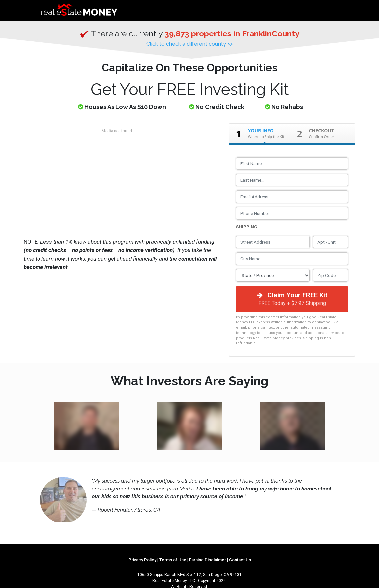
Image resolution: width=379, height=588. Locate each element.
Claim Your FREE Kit (292, 299)
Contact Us (240, 560)
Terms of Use (173, 560)
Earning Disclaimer (208, 560)
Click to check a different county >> (189, 44)
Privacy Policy (142, 560)
